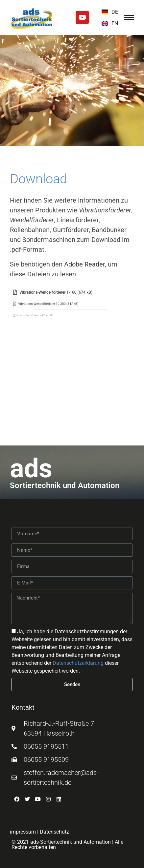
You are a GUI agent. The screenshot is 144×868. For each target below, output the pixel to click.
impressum (23, 832)
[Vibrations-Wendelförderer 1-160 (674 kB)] (44, 292)
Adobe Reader (84, 264)
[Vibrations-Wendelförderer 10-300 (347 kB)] (34, 304)
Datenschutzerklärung (78, 663)
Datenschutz (54, 832)
